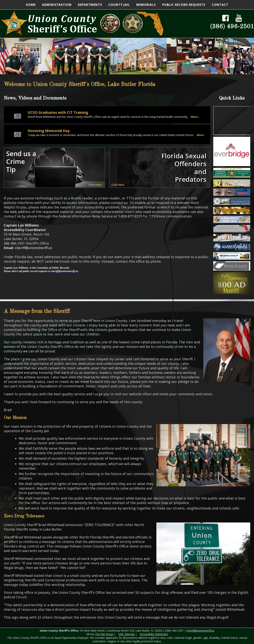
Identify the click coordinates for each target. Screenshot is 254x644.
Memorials (146, 5)
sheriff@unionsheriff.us (200, 631)
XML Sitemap (127, 634)
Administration (57, 5)
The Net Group (104, 634)
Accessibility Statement (154, 634)
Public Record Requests (184, 5)
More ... (196, 117)
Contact (220, 5)
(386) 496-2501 (232, 27)
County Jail (119, 5)
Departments (90, 5)
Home (31, 5)
